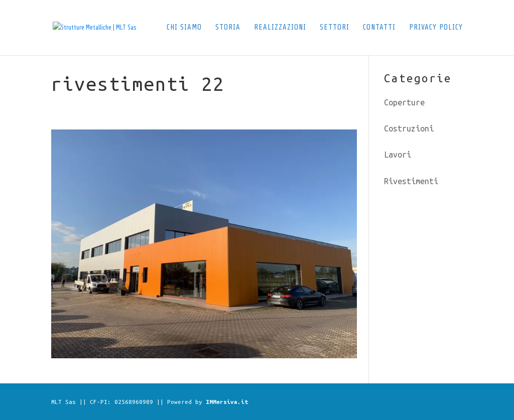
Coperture (404, 102)
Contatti (379, 28)
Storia (228, 28)
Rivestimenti (411, 181)
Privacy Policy (436, 28)
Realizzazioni (280, 28)
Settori (335, 28)
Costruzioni (409, 128)
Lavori (398, 155)
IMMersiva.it (227, 402)
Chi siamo (184, 28)
